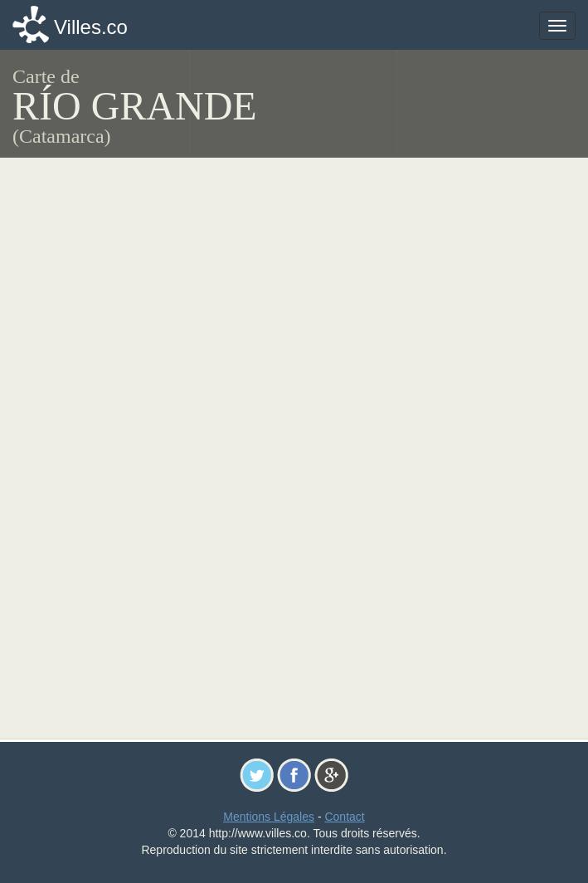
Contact (344, 817)
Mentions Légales (269, 817)
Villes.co (91, 27)
